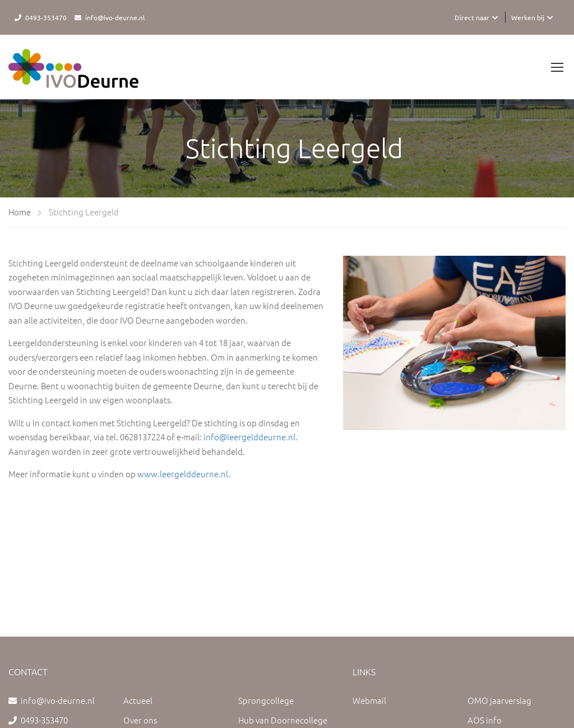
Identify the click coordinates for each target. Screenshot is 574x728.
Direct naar (472, 17)
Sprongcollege (266, 700)
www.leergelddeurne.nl (183, 474)
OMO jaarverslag (499, 700)
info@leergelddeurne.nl (249, 437)
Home (20, 212)
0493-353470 (46, 17)
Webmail (369, 700)
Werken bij (528, 17)
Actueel (138, 700)
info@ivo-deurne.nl (115, 17)
